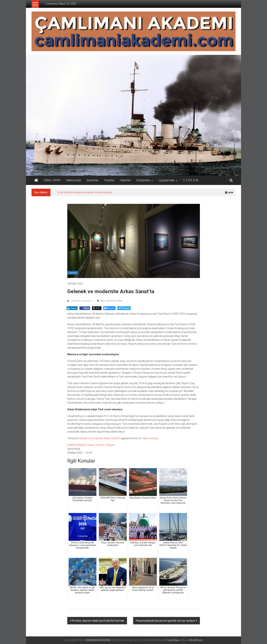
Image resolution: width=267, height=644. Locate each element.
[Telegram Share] (124, 308)
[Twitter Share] (97, 308)
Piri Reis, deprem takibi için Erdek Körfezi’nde (98, 621)
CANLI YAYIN (52, 180)
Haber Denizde (150, 438)
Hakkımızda (73, 180)
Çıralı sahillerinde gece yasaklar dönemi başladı (85, 192)
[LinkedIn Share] (72, 308)
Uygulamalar (167, 180)
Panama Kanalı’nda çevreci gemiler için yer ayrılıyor (166, 621)
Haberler (125, 180)
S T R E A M (191, 180)
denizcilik (111, 301)
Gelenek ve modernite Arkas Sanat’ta (99, 438)
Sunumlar (92, 180)
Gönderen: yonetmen (81, 301)
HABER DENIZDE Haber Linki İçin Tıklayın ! (91, 445)
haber (120, 301)
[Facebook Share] (85, 308)
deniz (103, 301)
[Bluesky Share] (109, 308)
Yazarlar (109, 180)
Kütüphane (143, 180)
